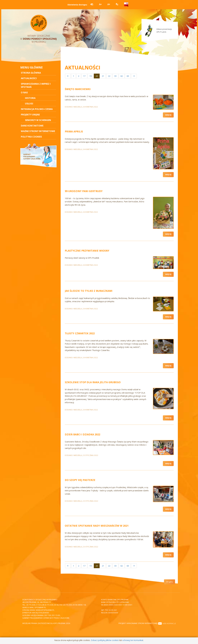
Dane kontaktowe (32, 126)
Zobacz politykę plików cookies (105, 640)
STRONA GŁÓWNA (31, 73)
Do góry (170, 582)
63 (128, 76)
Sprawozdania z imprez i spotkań (36, 85)
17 (84, 76)
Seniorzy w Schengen (38, 120)
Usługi (29, 104)
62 (122, 76)
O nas (24, 93)
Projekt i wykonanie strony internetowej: (147, 623)
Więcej (168, 115)
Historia (30, 98)
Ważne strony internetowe (38, 131)
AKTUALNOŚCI (29, 78)
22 (109, 76)
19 (91, 76)
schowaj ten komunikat (133, 640)
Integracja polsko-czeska (37, 109)
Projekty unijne (30, 115)
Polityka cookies (31, 137)
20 (97, 76)
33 (115, 76)
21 (103, 76)
